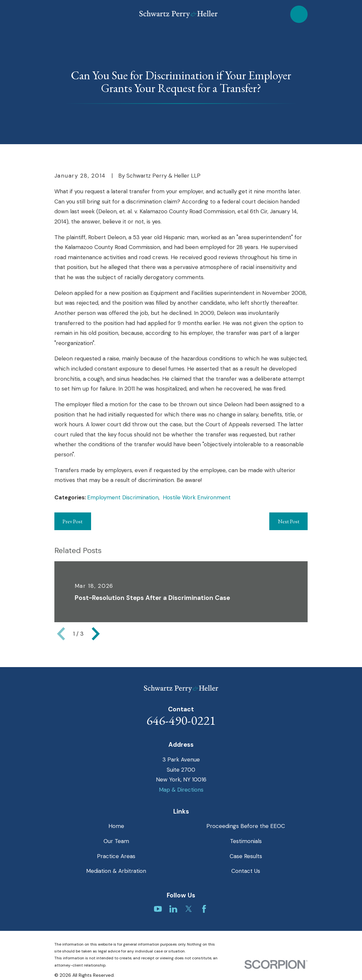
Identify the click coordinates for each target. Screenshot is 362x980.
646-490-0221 (181, 720)
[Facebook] (204, 909)
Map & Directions (181, 790)
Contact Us (246, 871)
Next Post (289, 521)
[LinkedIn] (173, 909)
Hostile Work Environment (197, 497)
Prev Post (73, 521)
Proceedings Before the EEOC (246, 826)
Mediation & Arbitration (116, 871)
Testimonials (246, 841)
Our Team (116, 841)
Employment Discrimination (123, 497)
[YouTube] (158, 909)
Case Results (246, 856)
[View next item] (96, 634)
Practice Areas (116, 856)
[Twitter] (189, 909)
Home (116, 826)
